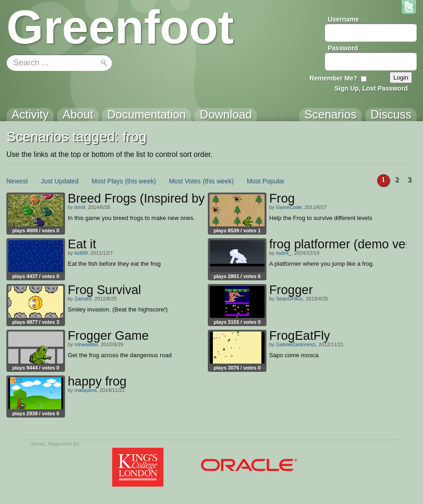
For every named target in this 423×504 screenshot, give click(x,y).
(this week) (141, 181)
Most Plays (107, 181)
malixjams (86, 390)
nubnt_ (284, 253)
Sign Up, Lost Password (371, 88)
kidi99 (81, 253)
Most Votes (185, 181)
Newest (17, 181)
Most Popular (266, 181)
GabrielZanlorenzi (296, 344)
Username (343, 19)
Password (343, 48)
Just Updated (60, 181)
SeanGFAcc (290, 299)
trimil (80, 207)
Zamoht (83, 299)
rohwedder (86, 344)
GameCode (289, 207)
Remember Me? (333, 78)
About (37, 444)
